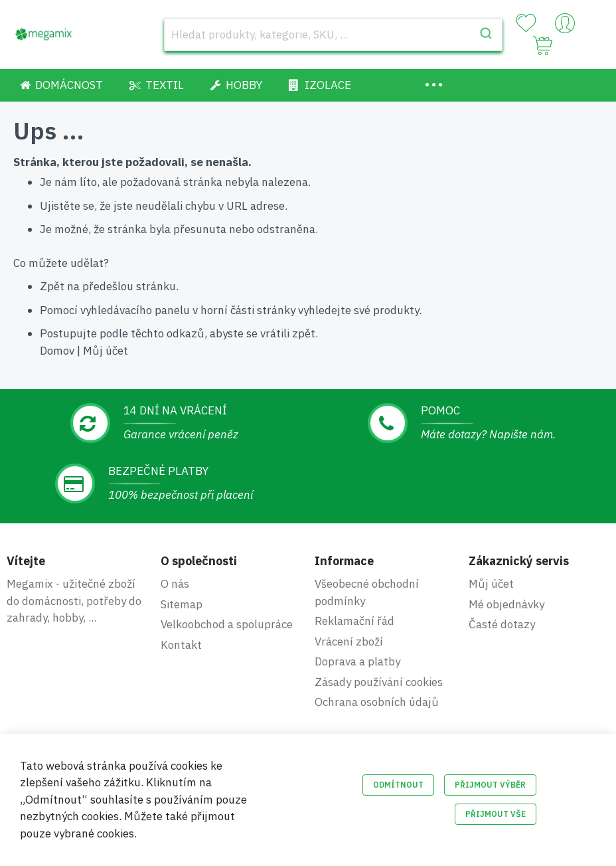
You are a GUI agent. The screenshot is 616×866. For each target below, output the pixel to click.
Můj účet (106, 351)
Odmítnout (398, 785)
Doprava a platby (357, 661)
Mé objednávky (506, 604)
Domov (57, 351)
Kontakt (181, 645)
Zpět (52, 286)
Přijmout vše (496, 814)
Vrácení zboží (349, 642)
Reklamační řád (354, 621)
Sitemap (182, 604)
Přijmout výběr (490, 785)
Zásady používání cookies (379, 682)
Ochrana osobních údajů (377, 702)
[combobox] (333, 35)
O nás (175, 584)
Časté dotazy (502, 624)
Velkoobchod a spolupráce (227, 624)
